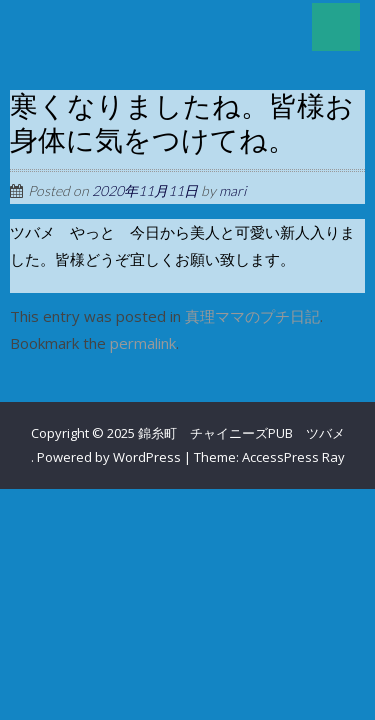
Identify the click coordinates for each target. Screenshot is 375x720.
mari (232, 190)
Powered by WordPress (109, 457)
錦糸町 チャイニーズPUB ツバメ (241, 433)
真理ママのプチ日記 (252, 316)
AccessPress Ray (293, 457)
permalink (143, 343)
